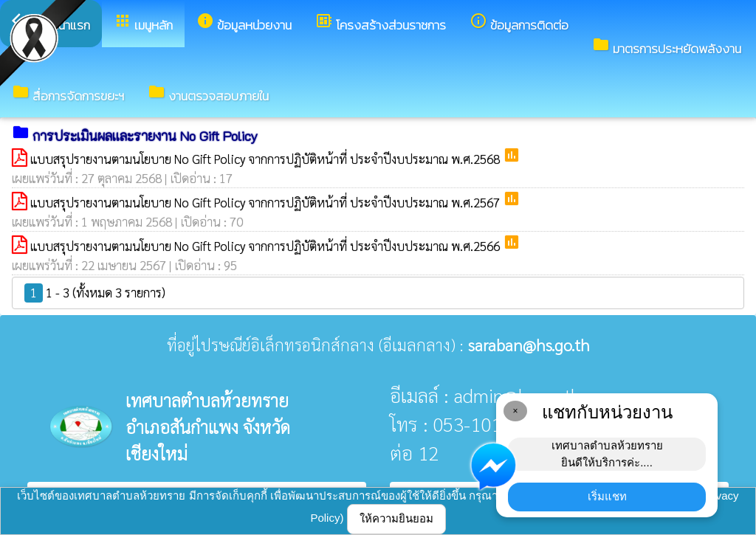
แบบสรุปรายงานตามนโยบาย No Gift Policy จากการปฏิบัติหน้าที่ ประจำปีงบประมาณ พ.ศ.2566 (267, 246)
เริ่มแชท (607, 496)
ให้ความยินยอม (396, 518)
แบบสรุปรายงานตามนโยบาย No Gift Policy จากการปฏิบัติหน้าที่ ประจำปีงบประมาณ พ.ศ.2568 (267, 159)
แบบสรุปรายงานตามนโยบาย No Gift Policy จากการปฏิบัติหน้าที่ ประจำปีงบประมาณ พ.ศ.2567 (267, 202)
